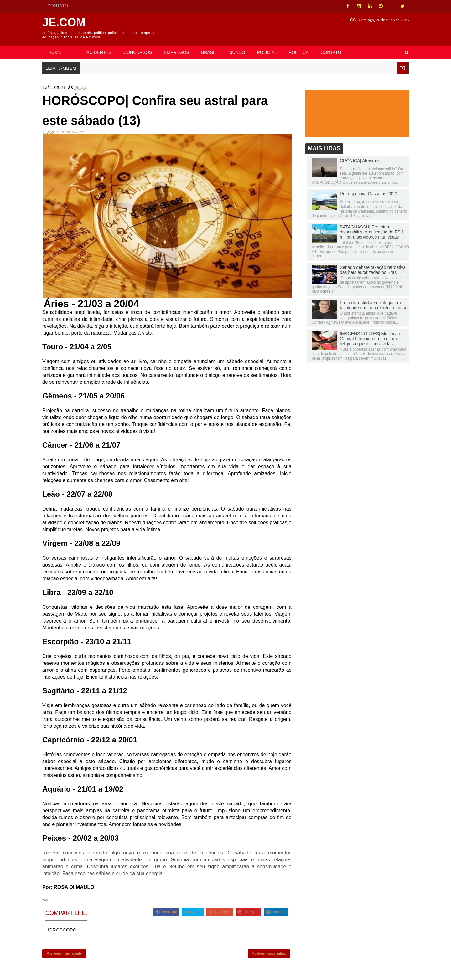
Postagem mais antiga (269, 954)
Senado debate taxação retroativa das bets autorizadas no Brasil (373, 270)
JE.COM (64, 22)
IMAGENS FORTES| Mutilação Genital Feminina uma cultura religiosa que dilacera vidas (370, 339)
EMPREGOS (176, 52)
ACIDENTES (99, 52)
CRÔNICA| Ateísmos (360, 161)
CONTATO (58, 6)
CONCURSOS (138, 52)
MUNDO (237, 52)
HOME (55, 52)
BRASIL (209, 52)
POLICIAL (267, 52)
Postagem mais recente (64, 954)
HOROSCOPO (72, 132)
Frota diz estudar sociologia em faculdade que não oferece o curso (374, 305)
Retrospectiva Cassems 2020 (368, 194)
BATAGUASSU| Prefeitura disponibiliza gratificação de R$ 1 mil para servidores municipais (372, 232)
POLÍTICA (299, 52)
